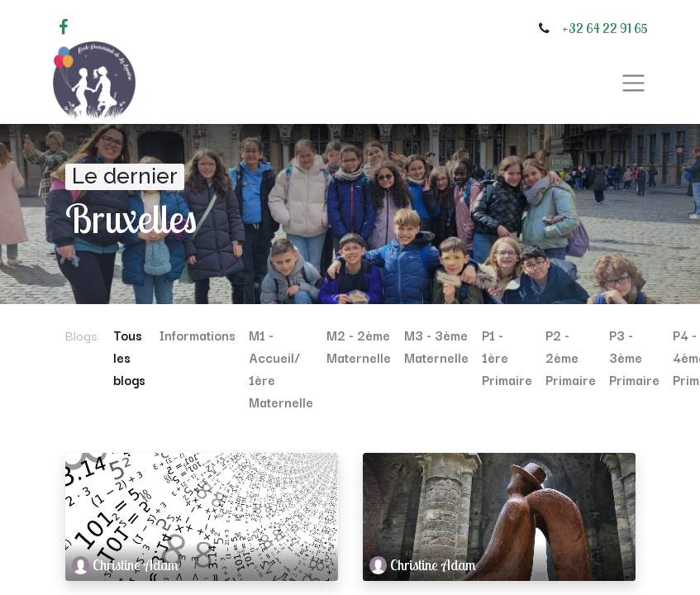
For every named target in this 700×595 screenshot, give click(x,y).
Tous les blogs (129, 357)
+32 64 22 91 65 (605, 28)
